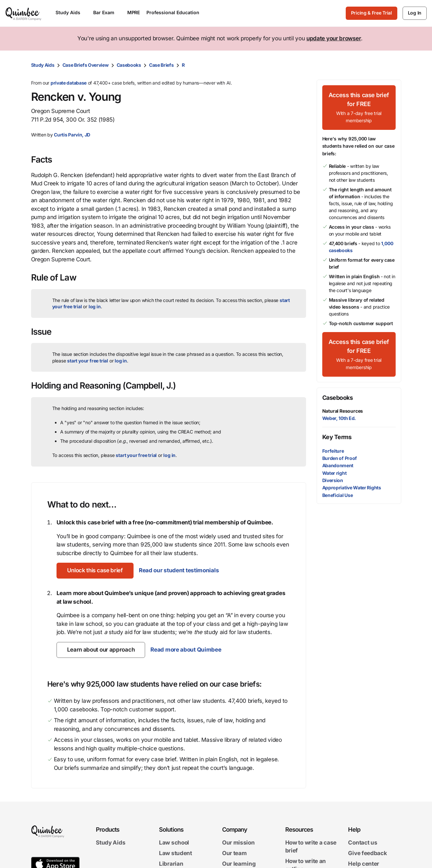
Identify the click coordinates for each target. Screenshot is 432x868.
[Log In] (415, 13)
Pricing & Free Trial (372, 13)
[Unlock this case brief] (95, 571)
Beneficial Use (338, 495)
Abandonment (338, 465)
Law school (174, 843)
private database (69, 83)
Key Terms (337, 437)
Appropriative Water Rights (352, 488)
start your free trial (88, 361)
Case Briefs (161, 65)
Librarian (171, 864)
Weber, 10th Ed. (339, 418)
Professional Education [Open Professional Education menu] (176, 12)
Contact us (363, 843)
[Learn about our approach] (101, 650)
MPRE (134, 12)
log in (95, 306)
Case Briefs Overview (86, 65)
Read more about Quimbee (186, 650)
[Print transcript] (395, 65)
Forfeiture (333, 451)
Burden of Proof (340, 458)
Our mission (238, 843)
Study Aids (43, 65)
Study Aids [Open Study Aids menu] (71, 12)
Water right (334, 473)
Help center (364, 864)
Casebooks (129, 65)
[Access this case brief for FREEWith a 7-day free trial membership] (359, 108)
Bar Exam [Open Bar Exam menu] (107, 12)
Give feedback (367, 853)
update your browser (334, 38)
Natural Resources (343, 411)
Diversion (333, 480)
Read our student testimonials (179, 570)
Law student (176, 853)
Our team (235, 853)
